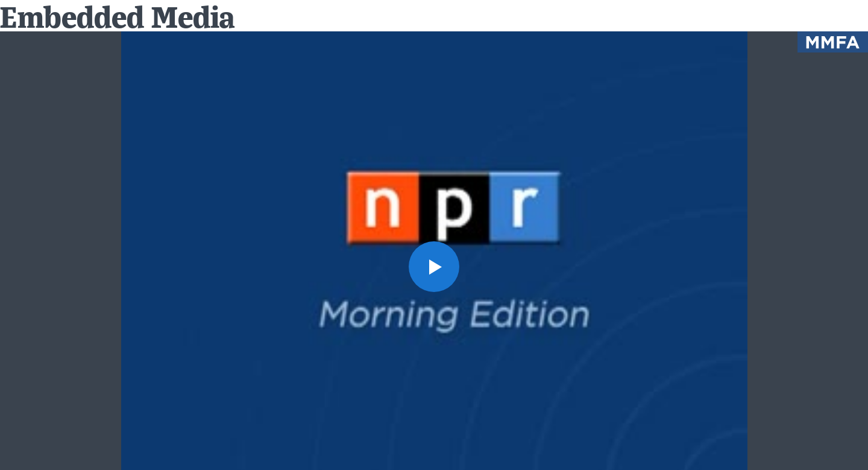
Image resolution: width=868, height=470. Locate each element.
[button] (434, 267)
